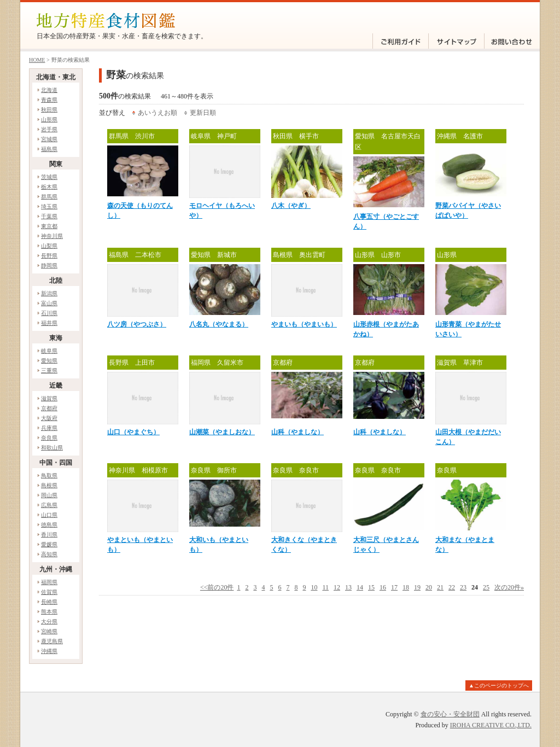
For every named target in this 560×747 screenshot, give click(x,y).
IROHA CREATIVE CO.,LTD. (491, 725)
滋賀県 (49, 398)
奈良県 (49, 438)
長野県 (49, 256)
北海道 (49, 90)
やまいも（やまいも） (304, 324)
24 (475, 587)
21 (440, 587)
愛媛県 (49, 544)
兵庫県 (49, 428)
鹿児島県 (52, 641)
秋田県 (49, 110)
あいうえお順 (157, 113)
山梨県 (49, 246)
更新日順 (203, 113)
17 (394, 587)
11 (325, 587)
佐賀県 (49, 592)
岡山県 (49, 495)
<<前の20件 (217, 587)
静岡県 (49, 265)
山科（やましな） (297, 432)
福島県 (49, 149)
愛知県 (49, 361)
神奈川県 (52, 236)
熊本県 (49, 612)
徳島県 (49, 525)
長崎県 (49, 602)
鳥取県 (49, 475)
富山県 (49, 303)
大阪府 (49, 418)
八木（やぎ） (291, 206)
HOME (37, 60)
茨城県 (49, 177)
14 (360, 587)
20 (429, 587)
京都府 (49, 408)
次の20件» (509, 587)
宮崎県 (49, 631)
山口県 (49, 515)
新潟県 (49, 293)
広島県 (49, 505)
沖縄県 (49, 651)
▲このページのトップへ (499, 685)
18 (406, 587)
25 (486, 587)
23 (463, 587)
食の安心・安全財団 (450, 714)
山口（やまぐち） (133, 432)
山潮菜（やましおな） (222, 432)
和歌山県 (52, 448)
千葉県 (49, 216)
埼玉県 (49, 206)
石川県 (49, 313)
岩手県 (49, 129)
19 (417, 587)
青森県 (49, 100)
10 (314, 587)
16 (383, 587)
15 (371, 587)
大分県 (49, 621)
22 (452, 587)
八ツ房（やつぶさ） (137, 324)
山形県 (49, 119)
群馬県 (49, 197)
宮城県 (49, 139)
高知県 (49, 554)
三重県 (49, 370)
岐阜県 (49, 351)
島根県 (49, 485)
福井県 (49, 323)
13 (348, 587)
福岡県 (49, 582)
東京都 (49, 226)
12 (337, 587)
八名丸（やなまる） (219, 324)
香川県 (49, 535)
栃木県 (49, 187)
